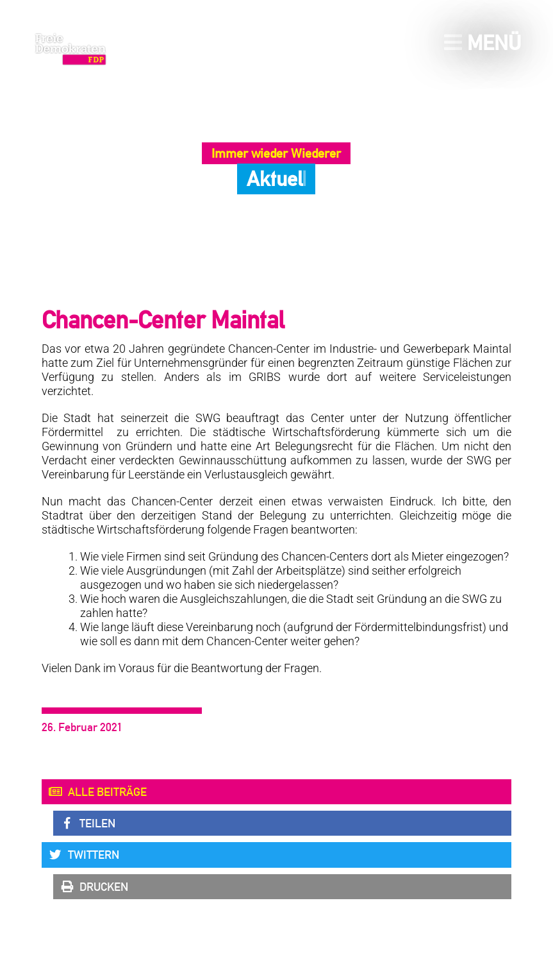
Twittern (84, 855)
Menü (483, 43)
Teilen (87, 824)
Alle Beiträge (97, 792)
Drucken (94, 887)
